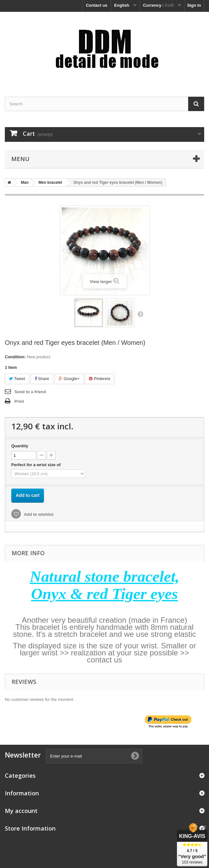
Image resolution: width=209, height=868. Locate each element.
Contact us (96, 5)
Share (42, 379)
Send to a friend (30, 392)
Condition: (15, 357)
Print (19, 401)
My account (21, 811)
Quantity (20, 446)
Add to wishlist (38, 514)
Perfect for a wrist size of (37, 465)
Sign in (194, 5)
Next (140, 314)
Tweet (17, 379)
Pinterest (100, 379)
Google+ (69, 379)
